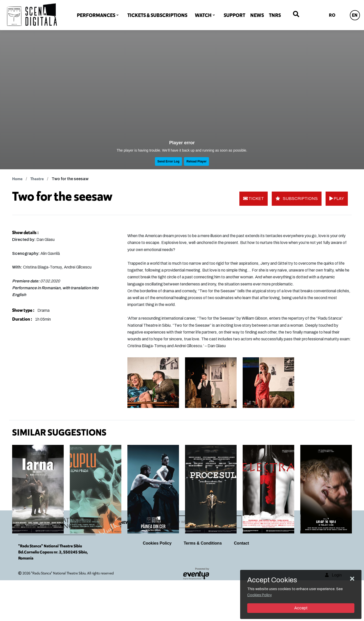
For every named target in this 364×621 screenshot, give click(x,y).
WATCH (203, 15)
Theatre (37, 179)
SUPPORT (234, 15)
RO (332, 15)
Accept (301, 608)
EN (355, 15)
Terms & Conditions (203, 584)
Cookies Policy (157, 584)
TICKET (254, 199)
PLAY (337, 199)
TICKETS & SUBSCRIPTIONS (157, 15)
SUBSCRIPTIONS (297, 199)
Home (17, 179)
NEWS (257, 15)
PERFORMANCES (96, 15)
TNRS (275, 15)
